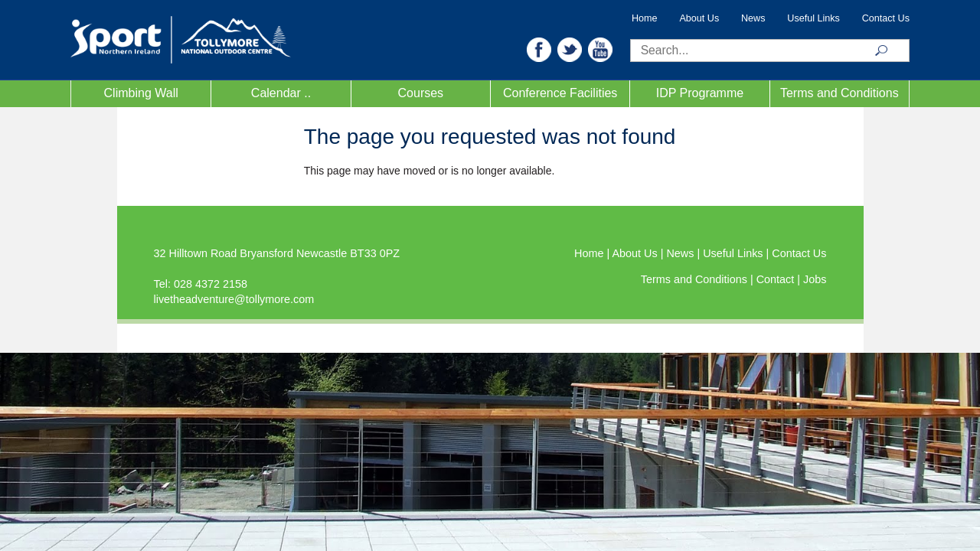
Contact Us (886, 18)
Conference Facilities (560, 93)
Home (645, 18)
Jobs (815, 279)
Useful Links (813, 18)
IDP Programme (700, 93)
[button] (539, 49)
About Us (699, 18)
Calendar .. (281, 93)
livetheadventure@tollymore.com (234, 299)
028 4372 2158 (211, 284)
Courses (421, 93)
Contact (777, 279)
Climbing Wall (141, 93)
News (753, 18)
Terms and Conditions (840, 93)
